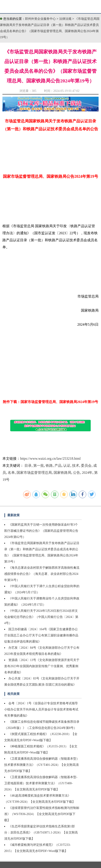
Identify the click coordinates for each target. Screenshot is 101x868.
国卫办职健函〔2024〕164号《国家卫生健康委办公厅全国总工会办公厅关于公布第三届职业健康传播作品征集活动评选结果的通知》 (41, 635)
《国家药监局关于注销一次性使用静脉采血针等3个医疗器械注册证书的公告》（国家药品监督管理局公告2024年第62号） (41, 531)
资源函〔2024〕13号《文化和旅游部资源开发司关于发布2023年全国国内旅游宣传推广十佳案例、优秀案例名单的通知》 (42, 666)
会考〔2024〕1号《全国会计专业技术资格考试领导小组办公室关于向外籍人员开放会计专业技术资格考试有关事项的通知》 (41, 709)
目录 (28, 466)
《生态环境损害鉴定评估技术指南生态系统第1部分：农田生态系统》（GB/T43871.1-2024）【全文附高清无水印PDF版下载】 (41, 833)
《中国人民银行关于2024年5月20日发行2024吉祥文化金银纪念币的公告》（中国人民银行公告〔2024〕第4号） (41, 617)
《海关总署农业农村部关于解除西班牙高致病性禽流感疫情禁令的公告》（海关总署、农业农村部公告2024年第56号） (42, 574)
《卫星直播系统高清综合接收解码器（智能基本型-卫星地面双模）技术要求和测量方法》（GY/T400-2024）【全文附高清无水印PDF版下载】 (41, 783)
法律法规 (66, 19)
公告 (77, 473)
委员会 (86, 466)
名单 (11, 473)
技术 (76, 466)
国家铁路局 (62, 473)
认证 (67, 466)
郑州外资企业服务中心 (40, 19)
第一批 (39, 466)
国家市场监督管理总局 (34, 473)
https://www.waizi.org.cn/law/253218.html (50, 459)
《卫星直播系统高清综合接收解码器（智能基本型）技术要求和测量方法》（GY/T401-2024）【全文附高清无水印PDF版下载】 (42, 765)
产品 (58, 466)
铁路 (49, 466)
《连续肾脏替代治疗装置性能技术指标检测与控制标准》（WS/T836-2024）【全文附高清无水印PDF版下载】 (42, 814)
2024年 (87, 473)
